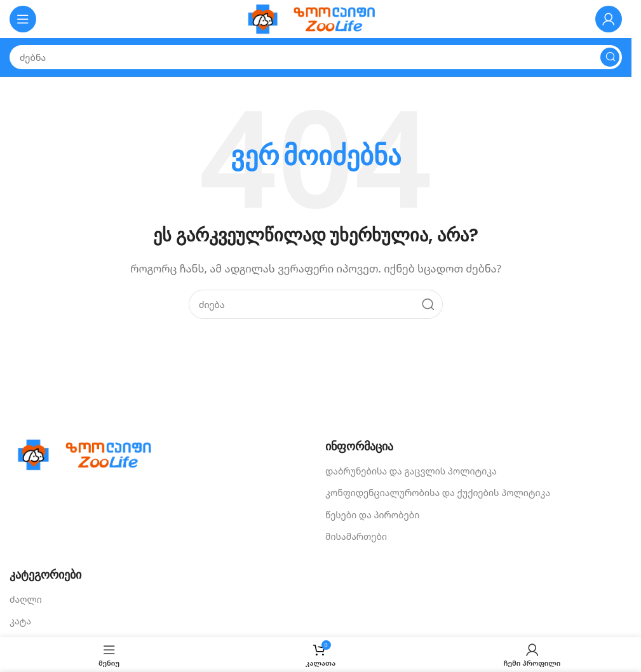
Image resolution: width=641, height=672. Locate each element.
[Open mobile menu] (23, 19)
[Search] (316, 57)
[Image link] (89, 454)
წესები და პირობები (372, 515)
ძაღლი (26, 599)
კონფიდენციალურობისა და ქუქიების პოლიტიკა (438, 493)
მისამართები (356, 536)
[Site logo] (316, 18)
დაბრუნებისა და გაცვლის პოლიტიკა (411, 471)
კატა (20, 621)
